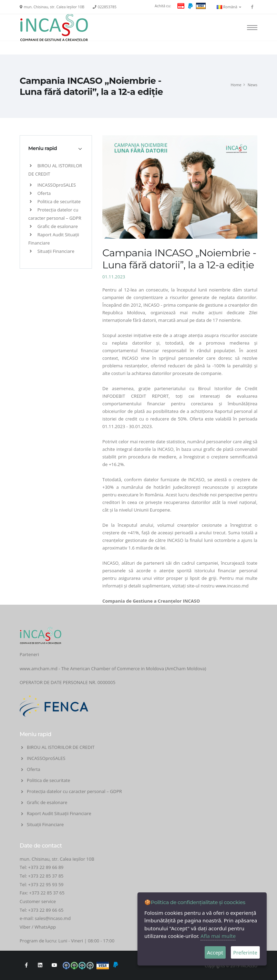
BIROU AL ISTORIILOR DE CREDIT (61, 747)
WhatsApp (45, 927)
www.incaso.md (232, 586)
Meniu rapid (43, 148)
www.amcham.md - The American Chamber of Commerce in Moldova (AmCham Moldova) (113, 669)
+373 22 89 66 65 (46, 910)
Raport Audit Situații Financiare (59, 813)
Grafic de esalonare (54, 226)
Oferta (40, 193)
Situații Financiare (52, 251)
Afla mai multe (218, 936)
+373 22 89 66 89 (46, 867)
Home (236, 85)
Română (229, 7)
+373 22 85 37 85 (46, 876)
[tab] (56, 148)
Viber (25, 927)
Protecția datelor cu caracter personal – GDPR (74, 791)
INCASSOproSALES (53, 185)
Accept (215, 952)
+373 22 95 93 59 (47, 884)
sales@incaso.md (53, 918)
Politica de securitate (55, 201)
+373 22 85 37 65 (47, 893)
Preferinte (245, 952)
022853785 (107, 7)
